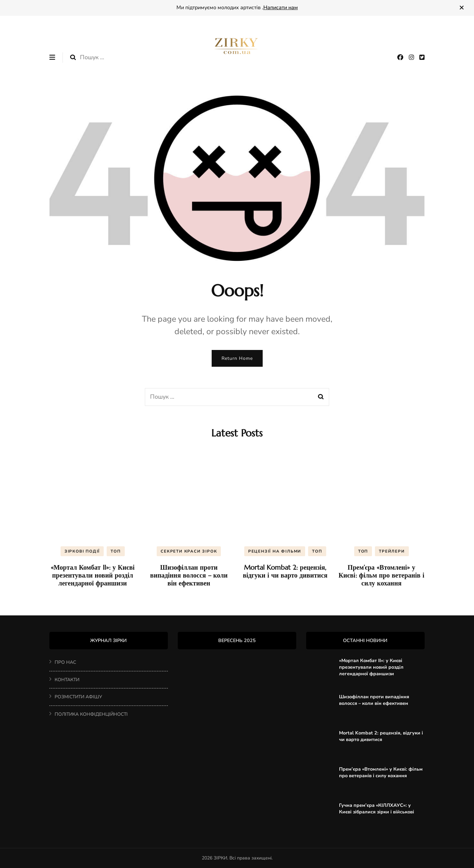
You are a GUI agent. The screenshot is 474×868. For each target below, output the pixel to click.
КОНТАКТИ (67, 680)
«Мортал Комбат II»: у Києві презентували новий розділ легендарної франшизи (93, 575)
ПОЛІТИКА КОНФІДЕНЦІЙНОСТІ (91, 714)
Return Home (237, 358)
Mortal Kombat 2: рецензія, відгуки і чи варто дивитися (285, 571)
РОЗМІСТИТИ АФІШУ (78, 697)
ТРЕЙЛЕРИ (392, 551)
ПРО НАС (65, 662)
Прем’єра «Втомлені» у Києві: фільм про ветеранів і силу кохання (382, 575)
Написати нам (281, 8)
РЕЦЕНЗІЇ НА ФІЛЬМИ (275, 551)
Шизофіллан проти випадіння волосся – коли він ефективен (189, 575)
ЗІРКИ (220, 858)
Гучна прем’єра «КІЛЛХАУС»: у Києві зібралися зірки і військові (377, 808)
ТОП (116, 551)
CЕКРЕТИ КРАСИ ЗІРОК (189, 551)
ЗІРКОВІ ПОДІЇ (82, 551)
